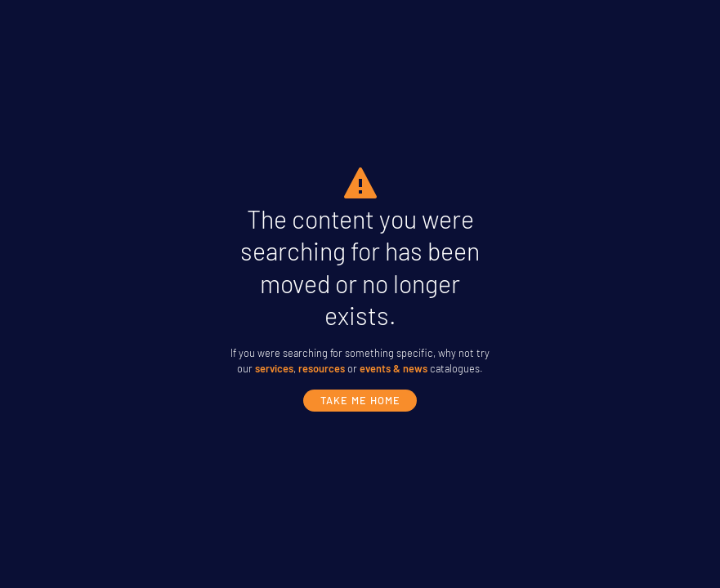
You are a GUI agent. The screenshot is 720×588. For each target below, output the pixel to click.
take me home (360, 400)
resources (322, 368)
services (274, 368)
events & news (394, 368)
